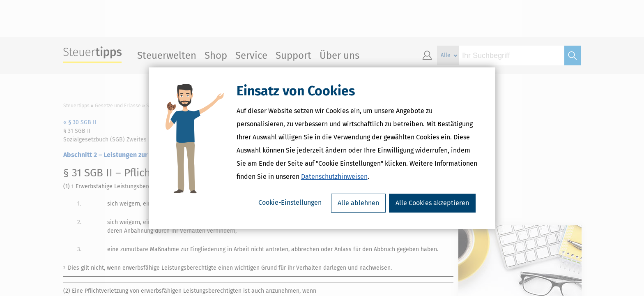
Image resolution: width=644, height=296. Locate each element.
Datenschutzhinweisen (334, 177)
